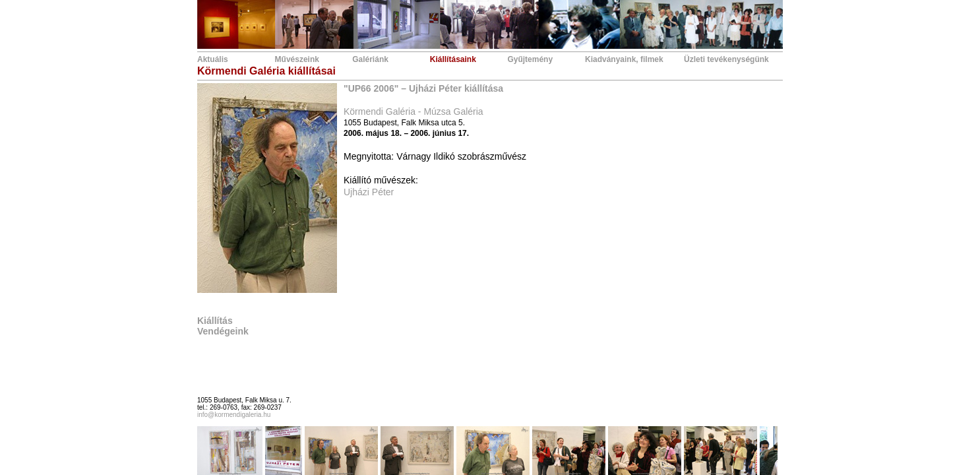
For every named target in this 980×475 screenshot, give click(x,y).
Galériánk (370, 59)
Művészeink (297, 59)
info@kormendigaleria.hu (234, 415)
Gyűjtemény (530, 59)
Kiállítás (215, 321)
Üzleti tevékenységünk (726, 59)
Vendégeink (223, 331)
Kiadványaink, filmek (624, 59)
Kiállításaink (453, 59)
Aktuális (213, 59)
